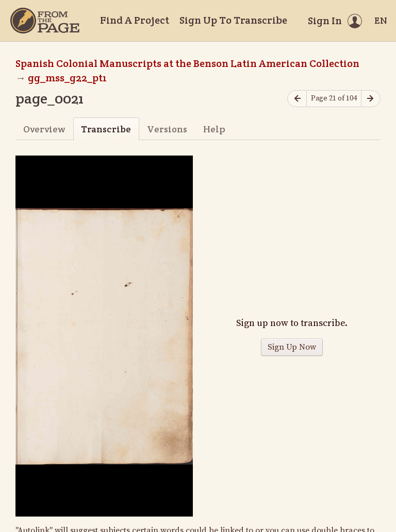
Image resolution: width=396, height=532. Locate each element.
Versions (167, 129)
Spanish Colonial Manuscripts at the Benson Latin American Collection (187, 63)
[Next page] (371, 99)
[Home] (45, 21)
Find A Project (135, 20)
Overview (44, 129)
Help (214, 129)
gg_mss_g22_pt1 (67, 78)
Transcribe (106, 129)
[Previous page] (297, 99)
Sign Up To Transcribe (233, 20)
